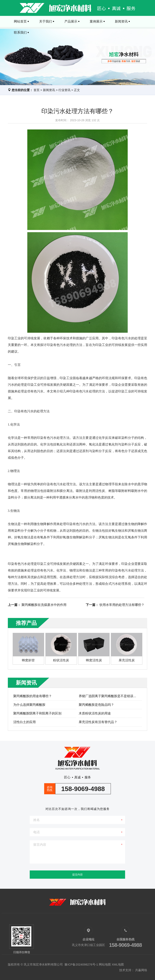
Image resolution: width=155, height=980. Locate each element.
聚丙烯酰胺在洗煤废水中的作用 (44, 605)
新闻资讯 (112, 21)
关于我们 (43, 21)
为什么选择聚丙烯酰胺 (29, 705)
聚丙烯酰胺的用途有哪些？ (33, 696)
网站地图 (105, 964)
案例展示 (89, 21)
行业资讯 (64, 90)
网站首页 (19, 21)
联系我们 (136, 21)
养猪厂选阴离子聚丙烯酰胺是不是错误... (107, 696)
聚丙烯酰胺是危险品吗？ (96, 705)
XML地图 (118, 964)
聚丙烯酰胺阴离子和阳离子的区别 (37, 713)
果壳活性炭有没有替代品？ (98, 722)
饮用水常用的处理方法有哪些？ (122, 605)
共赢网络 (141, 970)
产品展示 (66, 21)
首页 (37, 90)
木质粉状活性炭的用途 (95, 713)
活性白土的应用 (24, 722)
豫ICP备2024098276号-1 (81, 964)
